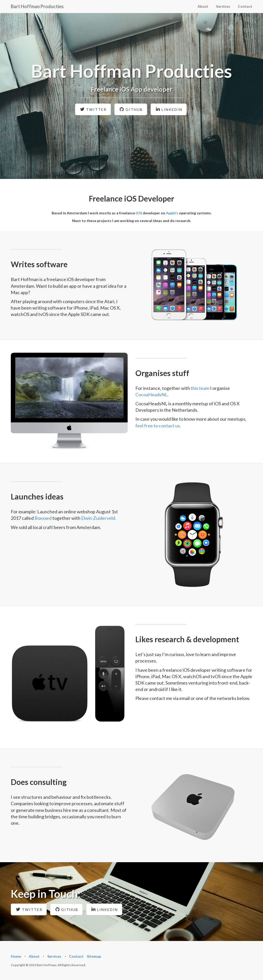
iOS (139, 213)
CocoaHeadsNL (151, 395)
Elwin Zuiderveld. (99, 518)
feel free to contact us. (158, 426)
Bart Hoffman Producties (37, 6)
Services (223, 6)
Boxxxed (43, 518)
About (203, 6)
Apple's (172, 213)
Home (16, 956)
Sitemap (94, 956)
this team (200, 388)
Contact (245, 6)
